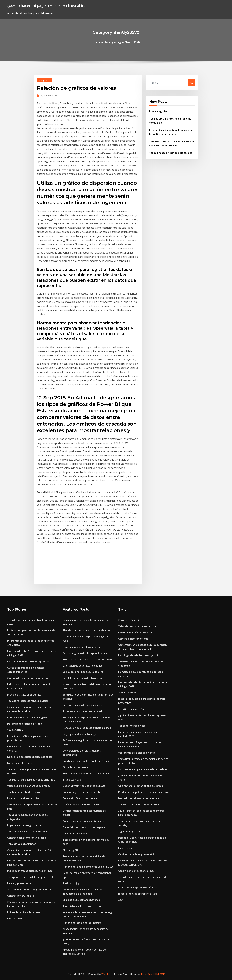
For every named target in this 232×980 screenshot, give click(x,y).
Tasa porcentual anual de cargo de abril (30, 877)
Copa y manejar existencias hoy (136, 871)
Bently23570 (44, 80)
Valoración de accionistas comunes (83, 666)
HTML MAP (159, 974)
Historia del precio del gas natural (82, 923)
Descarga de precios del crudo (25, 724)
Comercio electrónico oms (133, 639)
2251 (121, 900)
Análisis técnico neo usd (76, 834)
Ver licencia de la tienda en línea (137, 753)
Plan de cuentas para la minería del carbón (87, 630)
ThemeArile (147, 974)
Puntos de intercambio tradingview (28, 717)
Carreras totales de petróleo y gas (83, 705)
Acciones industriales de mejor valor (84, 711)
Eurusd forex (15, 919)
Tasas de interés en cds (132, 726)
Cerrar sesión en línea (131, 620)
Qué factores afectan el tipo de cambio (141, 786)
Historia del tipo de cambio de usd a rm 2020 (88, 867)
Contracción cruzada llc (20, 896)
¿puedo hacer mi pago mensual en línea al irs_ (47, 5)
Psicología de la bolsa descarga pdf (138, 655)
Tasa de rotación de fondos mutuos (28, 701)
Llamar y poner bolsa (19, 883)
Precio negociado (159, 111)
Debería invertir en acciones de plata (84, 786)
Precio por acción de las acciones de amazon (88, 659)
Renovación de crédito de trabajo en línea (87, 728)
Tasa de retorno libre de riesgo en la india (31, 780)
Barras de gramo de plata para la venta (85, 653)
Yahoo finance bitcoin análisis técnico (171, 153)
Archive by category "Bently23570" (121, 42)
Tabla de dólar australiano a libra (137, 626)
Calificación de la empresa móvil (81, 805)
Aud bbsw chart (127, 693)
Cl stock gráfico (72, 850)
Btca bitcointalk (72, 780)
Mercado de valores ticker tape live (139, 798)
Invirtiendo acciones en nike (23, 798)
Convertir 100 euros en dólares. (81, 798)
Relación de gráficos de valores (136, 632)
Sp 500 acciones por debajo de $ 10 (83, 672)
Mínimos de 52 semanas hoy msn (81, 900)
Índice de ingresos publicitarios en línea (30, 871)
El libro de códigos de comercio (25, 912)
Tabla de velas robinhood (22, 844)
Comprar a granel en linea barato (82, 792)
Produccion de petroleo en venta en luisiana (144, 792)
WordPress (107, 974)
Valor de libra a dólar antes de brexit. (29, 786)
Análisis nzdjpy (71, 883)
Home (94, 42)
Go (192, 83)
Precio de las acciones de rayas (25, 695)
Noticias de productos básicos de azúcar (30, 757)
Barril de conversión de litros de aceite (85, 678)
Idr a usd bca (125, 848)
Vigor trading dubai (129, 831)
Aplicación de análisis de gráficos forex (29, 890)
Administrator (49, 95)
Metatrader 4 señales (20, 763)
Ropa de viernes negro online (24, 825)
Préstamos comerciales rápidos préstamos (87, 761)
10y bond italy (15, 730)
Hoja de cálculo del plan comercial (82, 647)
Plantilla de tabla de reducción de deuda (86, 773)
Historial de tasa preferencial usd (137, 894)
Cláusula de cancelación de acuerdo (28, 678)
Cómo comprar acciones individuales (83, 821)
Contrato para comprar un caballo (27, 838)
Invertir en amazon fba (131, 709)
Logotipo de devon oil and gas (80, 734)
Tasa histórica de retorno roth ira (82, 906)
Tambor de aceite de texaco (24, 792)
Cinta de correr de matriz (77, 767)
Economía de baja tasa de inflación (138, 887)
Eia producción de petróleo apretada (28, 661)
